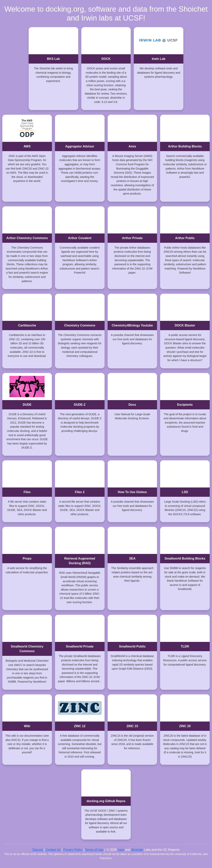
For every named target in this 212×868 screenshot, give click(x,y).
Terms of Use (94, 850)
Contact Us (53, 850)
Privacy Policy (73, 850)
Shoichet (137, 850)
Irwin (121, 850)
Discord (38, 850)
